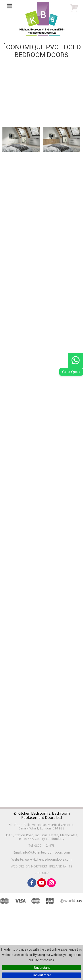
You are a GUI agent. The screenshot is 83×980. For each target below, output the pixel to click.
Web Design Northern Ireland (37, 866)
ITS (70, 866)
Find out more (41, 975)
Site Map (42, 873)
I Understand (42, 968)
